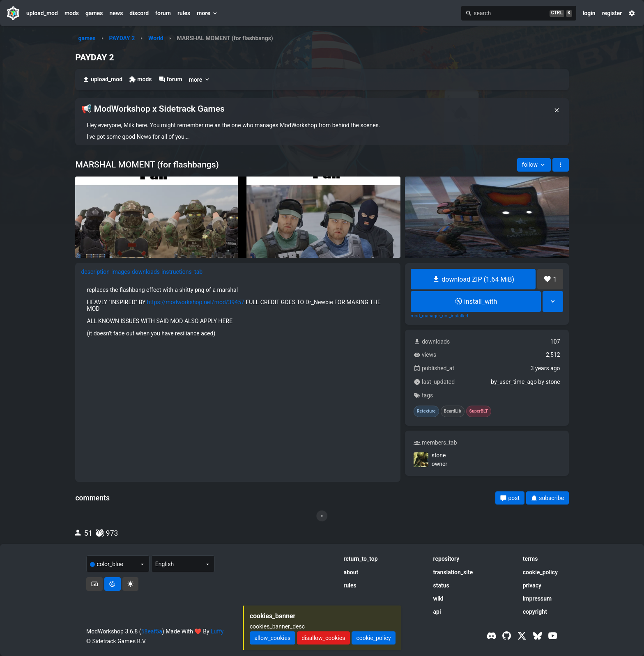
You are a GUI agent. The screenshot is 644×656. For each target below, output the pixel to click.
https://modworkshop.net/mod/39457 (196, 302)
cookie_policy (540, 572)
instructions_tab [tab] (182, 272)
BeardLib (453, 411)
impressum (537, 599)
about (351, 572)
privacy (532, 585)
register (612, 13)
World (156, 38)
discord (139, 13)
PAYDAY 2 (122, 38)
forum (163, 13)
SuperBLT (479, 411)
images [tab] (121, 272)
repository (446, 559)
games (94, 13)
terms (530, 559)
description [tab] (95, 272)
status (441, 585)
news (116, 13)
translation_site (453, 572)
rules (184, 13)
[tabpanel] (238, 312)
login (589, 13)
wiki (438, 599)
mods (72, 13)
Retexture (426, 411)
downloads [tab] (146, 272)
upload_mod (42, 13)
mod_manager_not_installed (439, 316)
